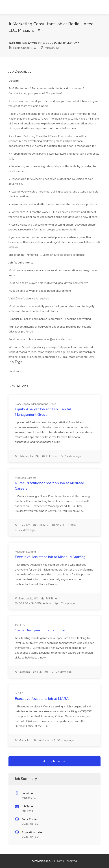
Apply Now (54, 761)
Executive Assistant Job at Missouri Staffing (50, 557)
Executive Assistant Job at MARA (42, 699)
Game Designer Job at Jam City (40, 630)
